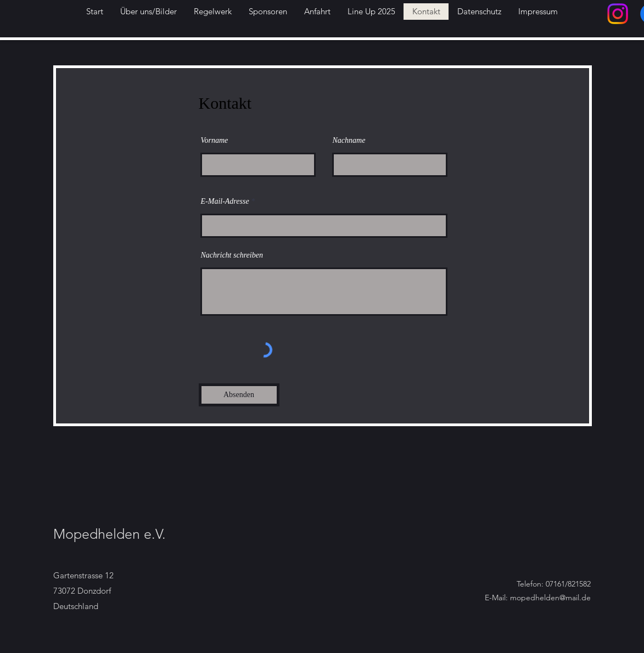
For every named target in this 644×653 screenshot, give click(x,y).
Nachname (349, 141)
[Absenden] (239, 395)
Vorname (215, 141)
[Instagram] (618, 14)
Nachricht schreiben (232, 255)
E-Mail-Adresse (225, 202)
